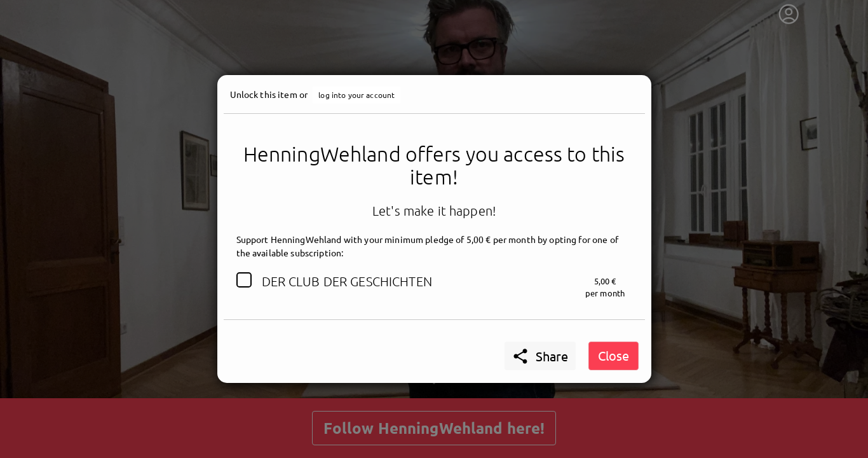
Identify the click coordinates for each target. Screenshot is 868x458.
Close (614, 355)
